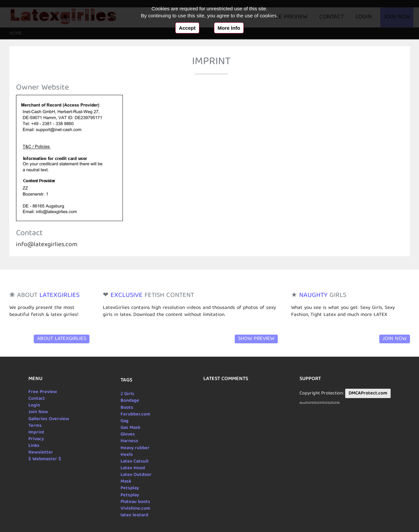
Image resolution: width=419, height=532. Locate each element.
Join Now (395, 339)
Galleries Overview (49, 419)
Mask (126, 482)
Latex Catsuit (135, 462)
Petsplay (130, 488)
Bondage (130, 401)
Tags (126, 380)
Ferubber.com (135, 414)
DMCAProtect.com (368, 393)
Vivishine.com (135, 509)
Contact (37, 399)
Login (34, 405)
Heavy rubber (135, 448)
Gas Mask (130, 428)
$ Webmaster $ (45, 459)
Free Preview (43, 392)
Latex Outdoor (136, 475)
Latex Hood (133, 468)
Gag (125, 421)
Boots (127, 408)
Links (34, 446)
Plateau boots (135, 502)
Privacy (36, 439)
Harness (129, 441)
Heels (127, 455)
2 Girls (127, 394)
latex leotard (134, 515)
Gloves (128, 434)
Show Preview (256, 339)
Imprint (36, 432)
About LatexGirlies (62, 339)
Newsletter (41, 453)
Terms (35, 426)
